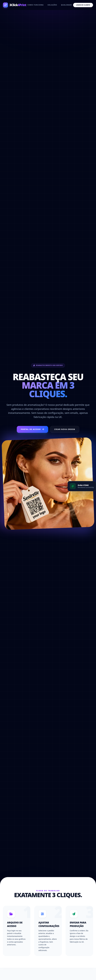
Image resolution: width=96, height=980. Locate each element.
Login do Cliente (83, 5)
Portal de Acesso (31, 429)
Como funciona (36, 5)
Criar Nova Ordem (66, 429)
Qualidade (66, 5)
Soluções (52, 5)
